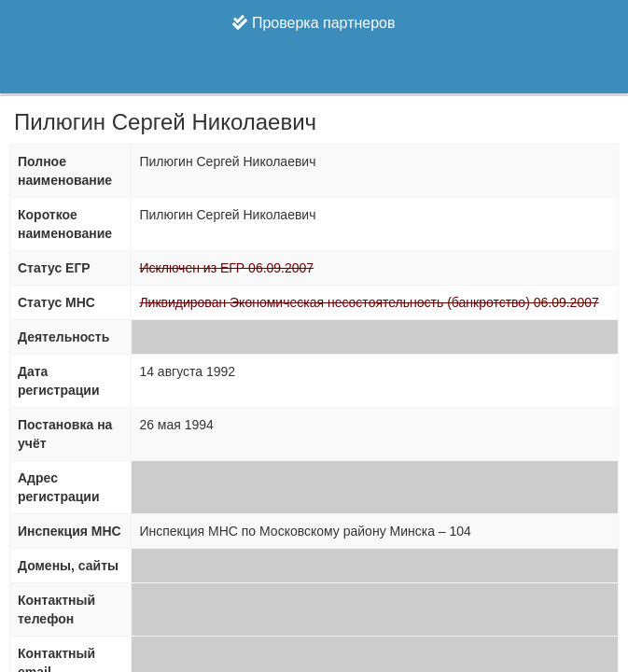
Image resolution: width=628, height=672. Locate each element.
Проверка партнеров (314, 23)
